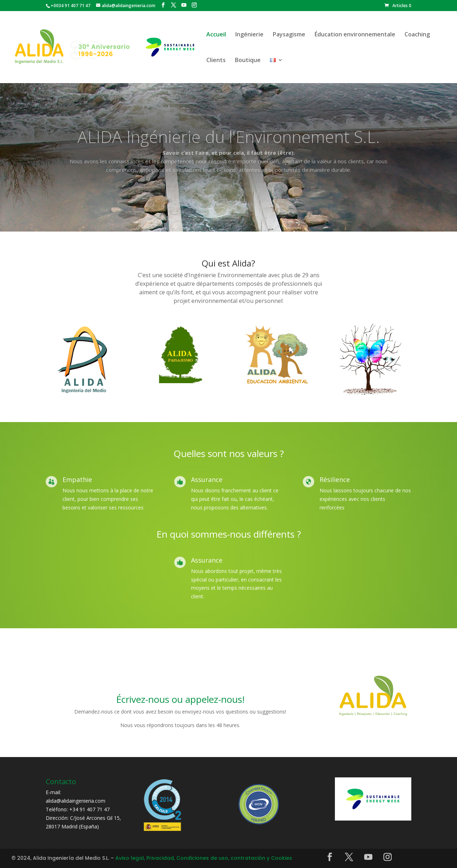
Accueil (216, 35)
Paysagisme (289, 35)
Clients (216, 61)
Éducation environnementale (355, 35)
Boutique (248, 61)
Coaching (417, 35)
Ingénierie (249, 35)
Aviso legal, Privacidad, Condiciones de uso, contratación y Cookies (204, 858)
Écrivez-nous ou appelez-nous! (180, 699)
